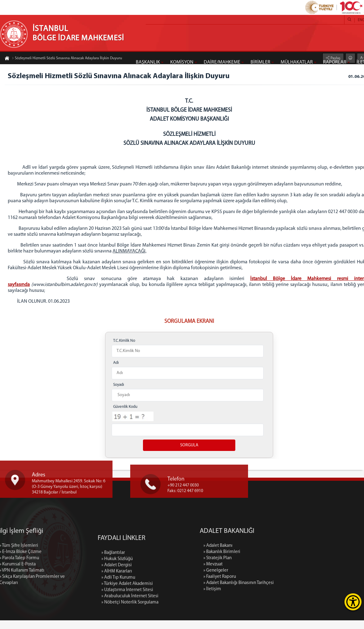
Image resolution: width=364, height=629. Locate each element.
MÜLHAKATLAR (297, 62)
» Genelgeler (264, 579)
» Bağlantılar (113, 607)
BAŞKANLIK (148, 62)
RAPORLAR (335, 62)
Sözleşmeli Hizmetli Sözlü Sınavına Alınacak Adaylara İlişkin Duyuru (67, 59)
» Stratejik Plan (266, 567)
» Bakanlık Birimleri (270, 561)
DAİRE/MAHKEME (222, 62)
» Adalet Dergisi (117, 620)
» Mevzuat (261, 573)
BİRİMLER (260, 62)
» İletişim (260, 598)
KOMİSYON (182, 62)
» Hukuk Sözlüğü (117, 613)
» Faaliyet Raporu (268, 585)
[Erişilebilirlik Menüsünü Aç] (353, 602)
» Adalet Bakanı (266, 554)
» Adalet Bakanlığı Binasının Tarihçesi (287, 592)
